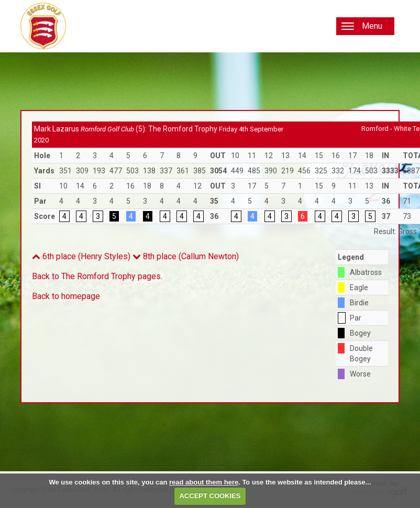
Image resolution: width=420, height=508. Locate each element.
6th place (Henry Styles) (81, 256)
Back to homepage (66, 296)
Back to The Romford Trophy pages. (97, 276)
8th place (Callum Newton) (186, 256)
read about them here (204, 482)
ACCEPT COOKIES (210, 496)
